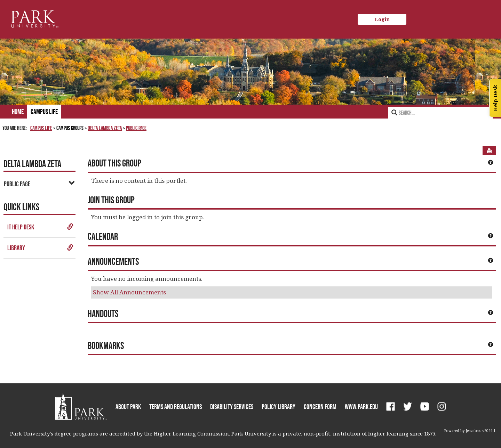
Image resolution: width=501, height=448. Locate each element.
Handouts (103, 313)
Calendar (103, 236)
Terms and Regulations (176, 407)
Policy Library (279, 407)
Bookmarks (106, 345)
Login (382, 19)
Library (41, 248)
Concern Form (320, 407)
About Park (128, 407)
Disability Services (232, 407)
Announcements (113, 261)
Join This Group (111, 200)
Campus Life (44, 112)
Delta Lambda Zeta (105, 128)
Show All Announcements (129, 292)
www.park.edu (361, 407)
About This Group (114, 163)
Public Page (136, 128)
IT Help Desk (41, 227)
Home (18, 112)
